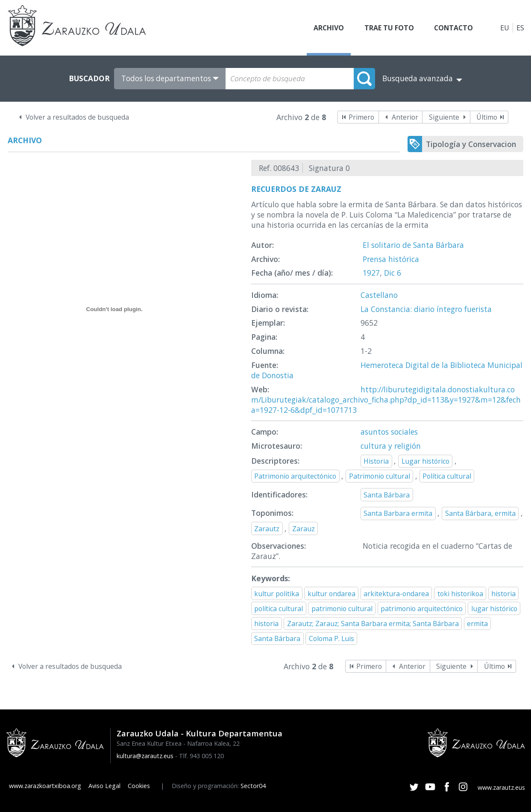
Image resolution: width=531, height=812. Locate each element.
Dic (389, 273)
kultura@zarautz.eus (145, 756)
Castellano (379, 295)
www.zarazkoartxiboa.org (45, 786)
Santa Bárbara (387, 495)
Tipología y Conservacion (471, 144)
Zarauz (304, 529)
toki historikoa (460, 594)
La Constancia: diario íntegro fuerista (426, 309)
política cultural (279, 609)
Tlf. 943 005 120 (201, 756)
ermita (477, 624)
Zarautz (267, 529)
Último (487, 117)
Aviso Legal (104, 786)
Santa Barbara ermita (398, 513)
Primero (361, 117)
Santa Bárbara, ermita (480, 513)
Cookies (139, 786)
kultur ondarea (332, 594)
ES (520, 28)
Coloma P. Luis (332, 638)
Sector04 (253, 786)
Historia (376, 461)
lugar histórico (494, 609)
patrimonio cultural (342, 609)
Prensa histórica (391, 259)
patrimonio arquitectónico (422, 609)
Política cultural (447, 476)
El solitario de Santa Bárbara (413, 245)
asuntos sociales (389, 432)
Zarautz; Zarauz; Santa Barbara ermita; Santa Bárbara (373, 624)
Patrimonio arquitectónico (295, 476)
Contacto (453, 28)
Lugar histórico (425, 461)
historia (503, 594)
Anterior (405, 117)
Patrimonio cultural (380, 476)
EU (505, 28)
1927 (371, 273)
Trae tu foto (387, 28)
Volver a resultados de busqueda (77, 117)
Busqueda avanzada (418, 78)
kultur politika (277, 594)
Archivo (327, 28)
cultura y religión (391, 446)
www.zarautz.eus (501, 787)
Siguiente (444, 117)
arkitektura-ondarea (396, 594)
